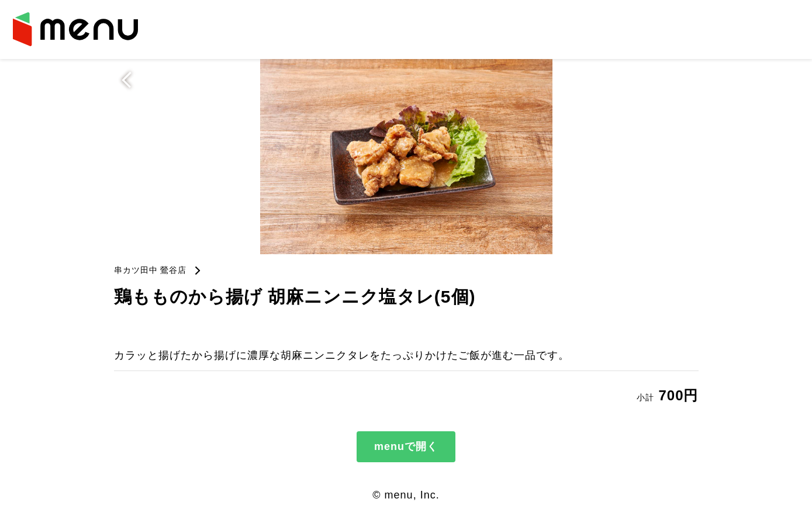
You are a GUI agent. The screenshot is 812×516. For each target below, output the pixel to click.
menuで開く (406, 446)
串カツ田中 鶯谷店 (151, 270)
